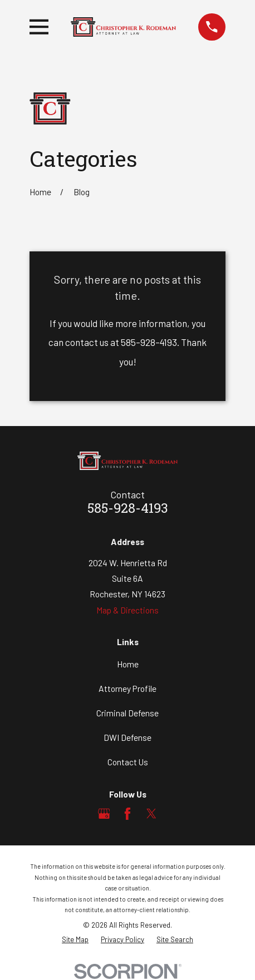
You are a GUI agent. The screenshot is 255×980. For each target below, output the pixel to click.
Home (128, 664)
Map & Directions (127, 610)
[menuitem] (75, 939)
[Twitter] (151, 814)
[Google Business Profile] (104, 814)
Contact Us (128, 762)
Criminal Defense (127, 713)
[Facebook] (127, 814)
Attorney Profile (127, 688)
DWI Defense (127, 737)
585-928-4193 (128, 509)
